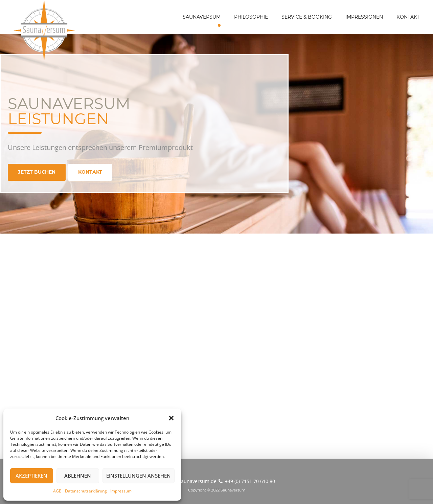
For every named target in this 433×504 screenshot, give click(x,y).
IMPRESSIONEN (364, 17)
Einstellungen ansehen (139, 476)
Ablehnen (78, 476)
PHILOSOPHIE (251, 17)
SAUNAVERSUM (202, 17)
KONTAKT (408, 17)
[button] (171, 418)
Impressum (121, 491)
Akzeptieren (31, 476)
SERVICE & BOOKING (307, 17)
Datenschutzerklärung (86, 491)
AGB (57, 491)
